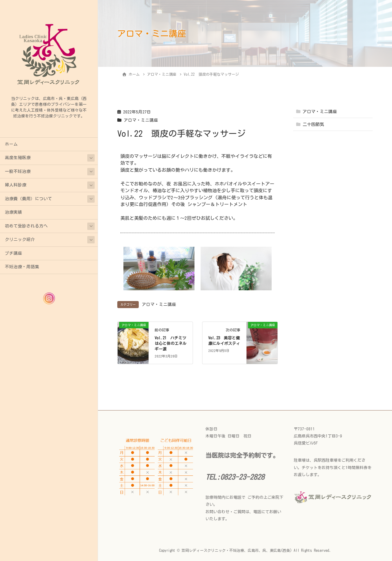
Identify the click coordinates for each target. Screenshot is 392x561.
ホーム (11, 144)
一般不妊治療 (18, 171)
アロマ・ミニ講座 (141, 120)
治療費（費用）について (28, 199)
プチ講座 (13, 253)
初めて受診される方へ (26, 226)
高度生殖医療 (18, 158)
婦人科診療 (16, 185)
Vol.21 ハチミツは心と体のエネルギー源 (171, 343)
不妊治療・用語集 (22, 267)
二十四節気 (313, 124)
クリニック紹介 (20, 239)
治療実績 (13, 212)
